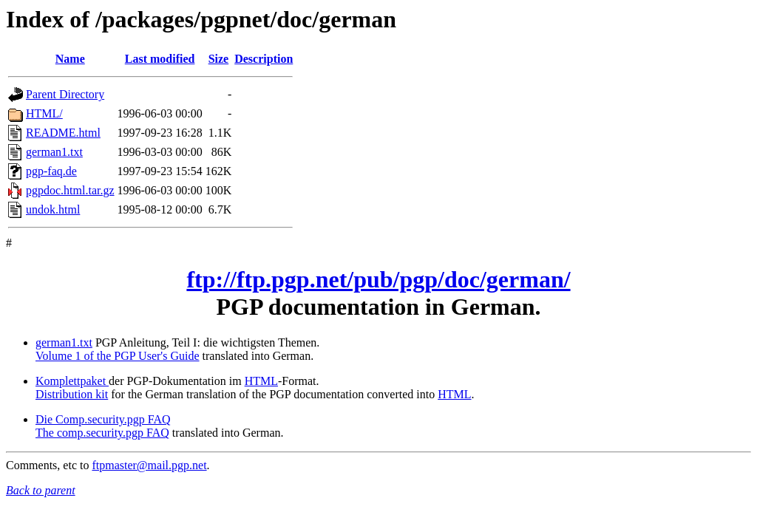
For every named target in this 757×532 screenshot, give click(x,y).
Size (219, 59)
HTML (261, 381)
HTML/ (44, 113)
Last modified (160, 59)
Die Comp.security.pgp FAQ (103, 419)
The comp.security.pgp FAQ (102, 433)
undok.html (53, 209)
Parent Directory (65, 94)
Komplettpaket (72, 381)
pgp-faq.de (51, 171)
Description (264, 59)
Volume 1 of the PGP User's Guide (118, 356)
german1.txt (54, 152)
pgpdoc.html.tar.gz (70, 190)
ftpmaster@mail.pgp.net (149, 465)
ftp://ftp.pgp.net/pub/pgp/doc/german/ (378, 279)
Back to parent (41, 490)
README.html (63, 133)
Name (70, 59)
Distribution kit (72, 394)
